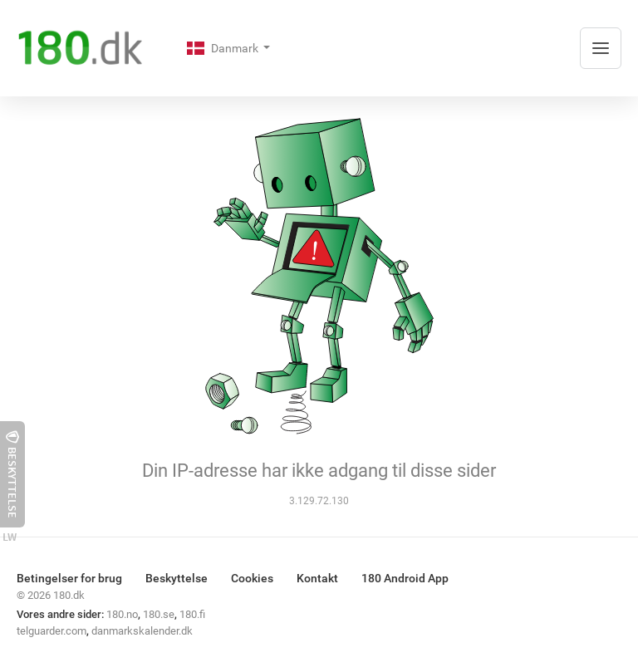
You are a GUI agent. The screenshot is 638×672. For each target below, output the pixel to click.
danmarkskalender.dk (142, 631)
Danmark (224, 48)
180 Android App (405, 578)
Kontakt (317, 578)
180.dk (69, 595)
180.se (159, 614)
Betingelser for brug (69, 578)
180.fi (192, 614)
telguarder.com (52, 631)
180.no (122, 614)
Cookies (252, 578)
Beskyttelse (177, 578)
